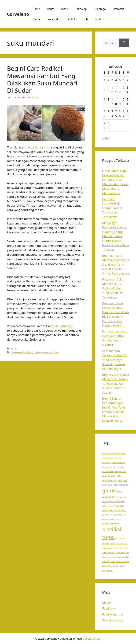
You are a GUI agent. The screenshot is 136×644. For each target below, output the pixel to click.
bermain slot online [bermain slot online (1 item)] (111, 467)
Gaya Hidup (54, 19)
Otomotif (118, 9)
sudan (37, 352)
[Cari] (124, 43)
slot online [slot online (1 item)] (107, 557)
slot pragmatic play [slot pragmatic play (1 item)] (120, 557)
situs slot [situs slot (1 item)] (123, 548)
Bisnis (65, 9)
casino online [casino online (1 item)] (117, 476)
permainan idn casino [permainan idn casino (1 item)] (112, 519)
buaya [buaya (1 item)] (111, 472)
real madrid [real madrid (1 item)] (120, 538)
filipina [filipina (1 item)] (111, 485)
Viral (98, 19)
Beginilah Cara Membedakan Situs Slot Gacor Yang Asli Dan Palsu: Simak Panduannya (115, 264)
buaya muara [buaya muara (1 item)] (120, 472)
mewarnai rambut (38, 147)
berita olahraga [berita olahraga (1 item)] (119, 463)
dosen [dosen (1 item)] (120, 480)
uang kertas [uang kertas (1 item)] (107, 570)
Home (36, 9)
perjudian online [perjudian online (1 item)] (119, 515)
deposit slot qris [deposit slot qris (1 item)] (109, 480)
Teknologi (81, 9)
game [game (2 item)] (109, 490)
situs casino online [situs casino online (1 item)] (110, 548)
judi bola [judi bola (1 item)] (120, 506)
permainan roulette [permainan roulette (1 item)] (111, 524)
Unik (85, 19)
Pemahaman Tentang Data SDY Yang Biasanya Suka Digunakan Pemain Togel (115, 360)
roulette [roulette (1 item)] (106, 544)
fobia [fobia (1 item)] (116, 485)
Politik (72, 19)
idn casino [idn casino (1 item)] (117, 497)
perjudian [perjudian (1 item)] (106, 515)
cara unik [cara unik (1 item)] (106, 476)
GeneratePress (92, 639)
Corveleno (18, 14)
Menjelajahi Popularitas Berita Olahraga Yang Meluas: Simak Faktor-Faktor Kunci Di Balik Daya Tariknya (115, 236)
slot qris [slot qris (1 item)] (106, 562)
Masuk (107, 602)
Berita (51, 9)
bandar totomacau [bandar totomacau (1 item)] (110, 454)
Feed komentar (113, 614)
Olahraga (100, 9)
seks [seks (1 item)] (126, 544)
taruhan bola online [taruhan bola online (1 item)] (117, 566)
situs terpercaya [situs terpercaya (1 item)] (109, 553)
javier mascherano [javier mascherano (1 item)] (116, 501)
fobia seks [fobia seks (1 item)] (124, 485)
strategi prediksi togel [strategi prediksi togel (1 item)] (119, 562)
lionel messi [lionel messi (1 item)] (121, 510)
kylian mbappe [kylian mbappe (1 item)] (109, 510)
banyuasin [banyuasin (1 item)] (107, 463)
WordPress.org (112, 620)
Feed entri (109, 608)
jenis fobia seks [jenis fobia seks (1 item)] (109, 506)
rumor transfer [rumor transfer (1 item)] (116, 544)
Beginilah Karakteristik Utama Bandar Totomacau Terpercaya (112, 208)
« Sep (106, 138)
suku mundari (50, 352)
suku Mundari (63, 326)
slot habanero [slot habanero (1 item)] (123, 553)
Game (36, 19)
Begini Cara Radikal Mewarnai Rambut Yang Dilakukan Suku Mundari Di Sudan (42, 79)
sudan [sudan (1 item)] (105, 566)
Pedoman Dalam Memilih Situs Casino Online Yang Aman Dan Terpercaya (114, 288)
